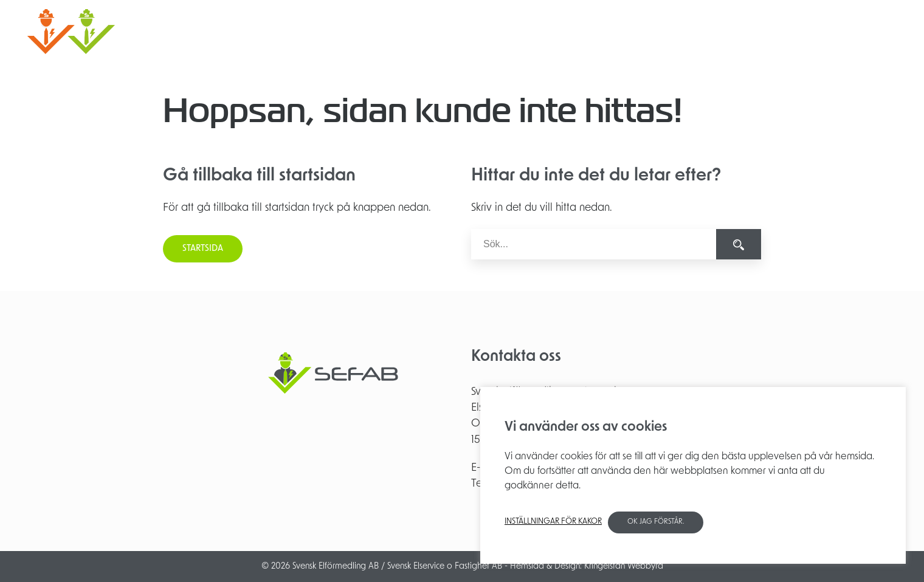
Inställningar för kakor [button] (553, 522)
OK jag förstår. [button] (656, 522)
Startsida (203, 249)
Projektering (595, 31)
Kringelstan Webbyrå (624, 567)
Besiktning (658, 31)
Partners (771, 31)
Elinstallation (527, 31)
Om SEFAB (717, 31)
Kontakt (819, 31)
